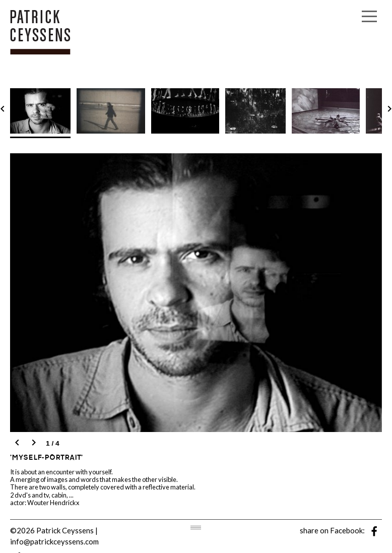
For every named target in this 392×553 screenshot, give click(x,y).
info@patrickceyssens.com (54, 541)
